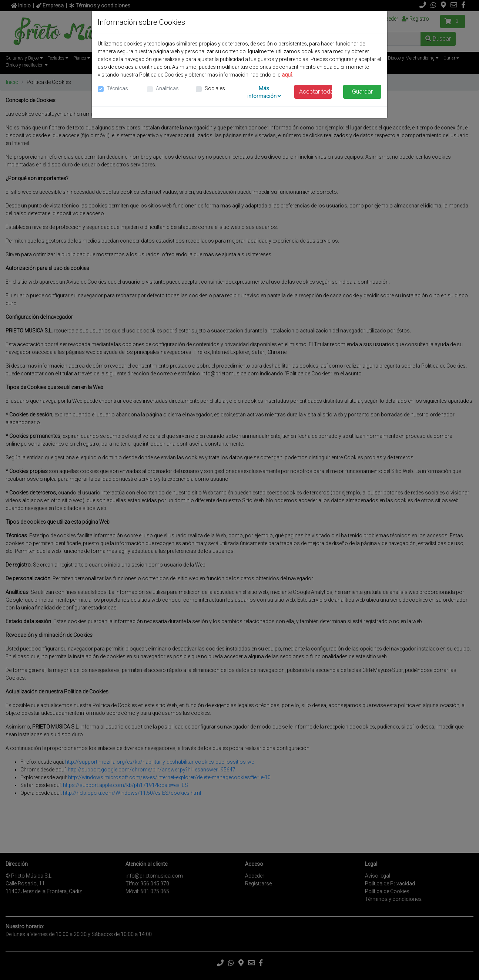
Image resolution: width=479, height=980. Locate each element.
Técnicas (117, 88)
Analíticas (167, 88)
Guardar (362, 92)
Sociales (215, 88)
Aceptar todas (316, 92)
